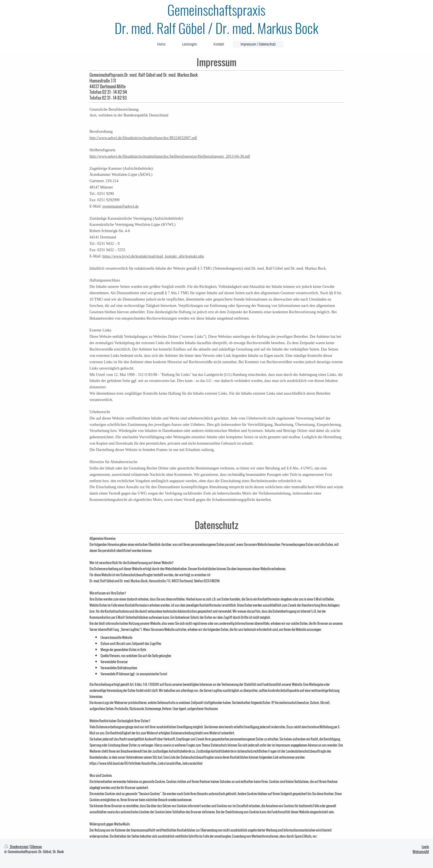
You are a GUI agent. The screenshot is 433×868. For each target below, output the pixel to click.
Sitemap (36, 847)
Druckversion (16, 847)
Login (425, 847)
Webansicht (421, 852)
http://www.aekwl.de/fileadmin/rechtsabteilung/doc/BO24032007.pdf (143, 138)
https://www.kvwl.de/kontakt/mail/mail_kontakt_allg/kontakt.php (153, 256)
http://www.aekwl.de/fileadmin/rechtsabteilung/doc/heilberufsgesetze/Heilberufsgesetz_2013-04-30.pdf (170, 156)
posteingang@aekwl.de (121, 206)
